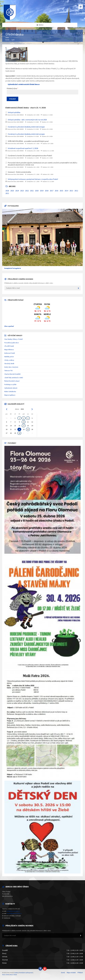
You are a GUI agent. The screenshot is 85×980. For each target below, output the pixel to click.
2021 (32, 191)
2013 (71, 191)
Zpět (13, 40)
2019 (42, 191)
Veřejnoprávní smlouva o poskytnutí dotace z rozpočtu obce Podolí (33, 179)
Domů (7, 40)
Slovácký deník (9, 364)
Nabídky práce (9, 357)
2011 (7, 193)
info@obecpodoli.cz (13, 911)
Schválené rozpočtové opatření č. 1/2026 (23, 148)
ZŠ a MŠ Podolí (9, 346)
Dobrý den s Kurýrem (11, 367)
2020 (37, 191)
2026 (7, 191)
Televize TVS (8, 371)
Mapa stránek (71, 973)
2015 (61, 191)
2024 (17, 191)
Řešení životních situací (12, 381)
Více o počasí (9, 326)
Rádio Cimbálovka (10, 391)
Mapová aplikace (10, 395)
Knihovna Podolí (10, 353)
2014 (66, 191)
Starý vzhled (6, 975)
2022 (27, 191)
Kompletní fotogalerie (13, 268)
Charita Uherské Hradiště (12, 374)
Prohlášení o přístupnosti (26, 973)
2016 (57, 191)
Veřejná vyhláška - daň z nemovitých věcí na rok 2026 (27, 120)
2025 (12, 191)
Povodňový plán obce (12, 343)
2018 (47, 191)
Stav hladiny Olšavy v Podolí (13, 339)
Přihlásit (80, 973)
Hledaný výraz (12, 88)
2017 (52, 191)
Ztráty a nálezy (9, 360)
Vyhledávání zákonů (11, 388)
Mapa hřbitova (9, 350)
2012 (76, 191)
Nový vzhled (13, 975)
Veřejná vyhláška (14, 112)
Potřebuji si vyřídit (10, 384)
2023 (22, 191)
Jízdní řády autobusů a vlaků (14, 378)
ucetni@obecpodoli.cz (14, 913)
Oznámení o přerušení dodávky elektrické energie (26, 127)
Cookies (16, 973)
